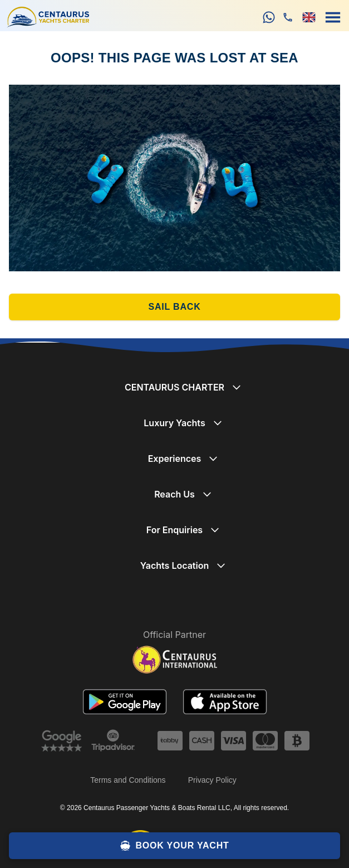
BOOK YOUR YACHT (174, 846)
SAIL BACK (174, 307)
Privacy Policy (212, 780)
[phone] (288, 17)
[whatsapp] (269, 17)
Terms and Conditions (128, 780)
